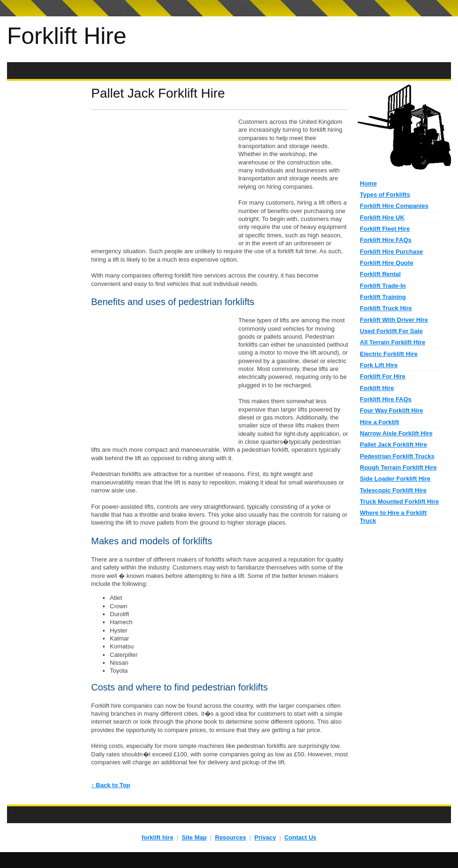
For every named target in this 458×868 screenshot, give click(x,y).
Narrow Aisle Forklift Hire (396, 433)
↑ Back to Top (111, 785)
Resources (230, 837)
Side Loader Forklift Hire (395, 479)
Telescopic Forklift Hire (393, 490)
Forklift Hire (67, 36)
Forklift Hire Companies (394, 206)
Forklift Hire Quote (386, 263)
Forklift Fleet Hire (385, 229)
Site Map (194, 837)
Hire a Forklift (379, 422)
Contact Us (300, 837)
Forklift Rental (380, 274)
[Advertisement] (229, 71)
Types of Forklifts (385, 195)
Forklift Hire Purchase (391, 252)
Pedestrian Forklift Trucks (397, 456)
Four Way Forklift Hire (391, 410)
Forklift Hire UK (382, 217)
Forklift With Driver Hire (394, 320)
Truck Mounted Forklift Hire (399, 502)
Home (368, 183)
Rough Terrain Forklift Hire (398, 467)
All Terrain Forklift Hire (393, 342)
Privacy (265, 837)
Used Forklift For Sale (391, 331)
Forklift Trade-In (383, 286)
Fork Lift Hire (379, 365)
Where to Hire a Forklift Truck (393, 517)
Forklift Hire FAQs (386, 240)
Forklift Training (383, 297)
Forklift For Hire (383, 376)
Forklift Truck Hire (386, 308)
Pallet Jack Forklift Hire (394, 445)
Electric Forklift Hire (389, 354)
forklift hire (157, 837)
